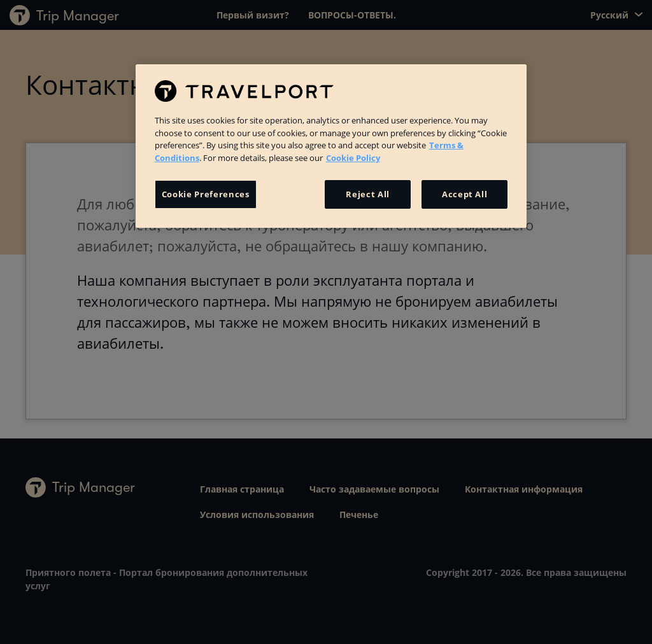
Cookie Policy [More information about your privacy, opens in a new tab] (353, 158)
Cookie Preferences (206, 194)
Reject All (368, 194)
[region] (331, 146)
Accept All (465, 194)
